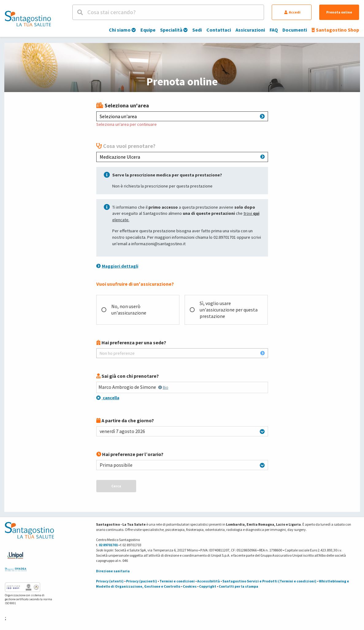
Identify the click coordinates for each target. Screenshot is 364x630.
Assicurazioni (250, 30)
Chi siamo (122, 30)
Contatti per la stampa (238, 586)
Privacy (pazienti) (142, 581)
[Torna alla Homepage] (28, 18)
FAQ (274, 30)
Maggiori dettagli (117, 266)
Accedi (292, 12)
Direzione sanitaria (113, 571)
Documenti (295, 30)
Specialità (174, 30)
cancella (108, 398)
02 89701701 (108, 545)
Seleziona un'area (182, 116)
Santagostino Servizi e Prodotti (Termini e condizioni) (269, 581)
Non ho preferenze (182, 353)
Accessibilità (209, 581)
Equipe (148, 30)
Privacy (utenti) (110, 581)
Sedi (197, 30)
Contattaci (219, 30)
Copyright (208, 586)
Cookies (190, 586)
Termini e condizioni (177, 581)
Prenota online (339, 12)
